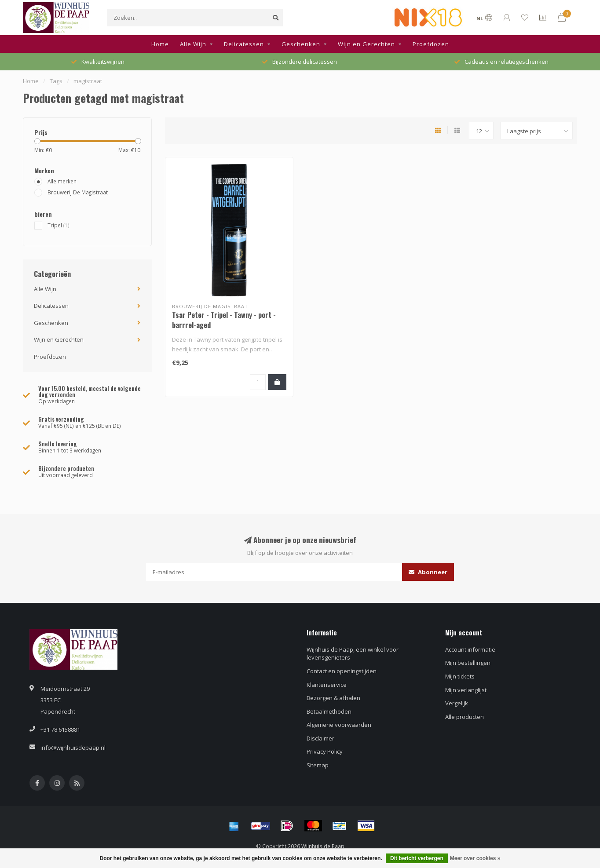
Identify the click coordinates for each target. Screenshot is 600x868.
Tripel (59, 225)
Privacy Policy (325, 751)
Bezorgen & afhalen (333, 698)
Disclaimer (320, 738)
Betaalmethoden (329, 711)
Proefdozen (431, 44)
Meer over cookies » (475, 858)
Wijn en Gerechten (366, 44)
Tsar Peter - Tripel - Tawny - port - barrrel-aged (224, 320)
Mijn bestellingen (468, 663)
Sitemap (318, 765)
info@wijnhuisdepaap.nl (73, 748)
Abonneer (428, 572)
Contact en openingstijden (342, 671)
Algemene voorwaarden (339, 725)
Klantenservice (327, 685)
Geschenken (301, 44)
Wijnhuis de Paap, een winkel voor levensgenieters (353, 654)
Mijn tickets (460, 676)
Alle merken (62, 181)
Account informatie (470, 649)
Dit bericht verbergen (417, 858)
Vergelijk (457, 703)
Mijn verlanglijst (466, 690)
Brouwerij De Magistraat (78, 192)
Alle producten (465, 717)
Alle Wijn (193, 44)
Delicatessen (244, 44)
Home (160, 44)
